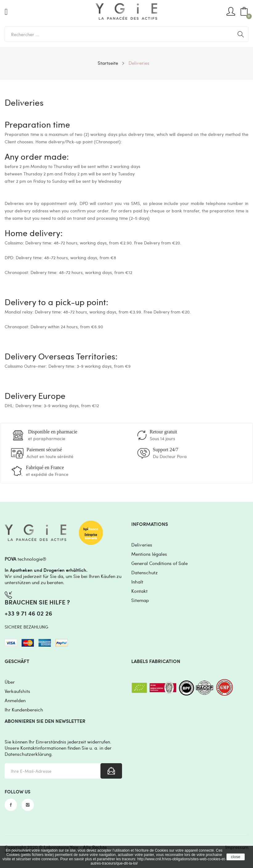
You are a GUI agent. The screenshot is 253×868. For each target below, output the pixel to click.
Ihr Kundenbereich (24, 710)
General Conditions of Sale (159, 563)
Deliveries (142, 545)
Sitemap (140, 600)
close (235, 857)
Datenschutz (145, 572)
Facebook (11, 805)
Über (10, 682)
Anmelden (15, 700)
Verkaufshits (17, 691)
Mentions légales (149, 554)
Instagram (28, 805)
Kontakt (139, 591)
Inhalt (137, 582)
